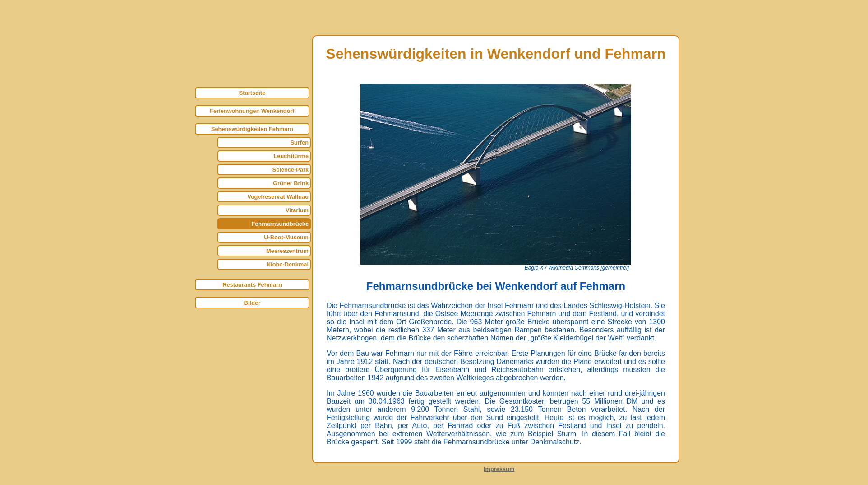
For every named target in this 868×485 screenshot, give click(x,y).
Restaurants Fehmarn (252, 285)
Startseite (252, 93)
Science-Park (291, 170)
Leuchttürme (291, 156)
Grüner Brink (291, 183)
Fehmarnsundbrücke (280, 224)
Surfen (299, 142)
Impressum (499, 469)
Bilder (252, 303)
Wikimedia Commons (574, 268)
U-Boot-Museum (286, 237)
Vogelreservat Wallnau (278, 197)
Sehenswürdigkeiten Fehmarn (252, 129)
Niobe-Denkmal (288, 264)
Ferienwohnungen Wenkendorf (252, 111)
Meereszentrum (287, 251)
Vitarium (297, 210)
